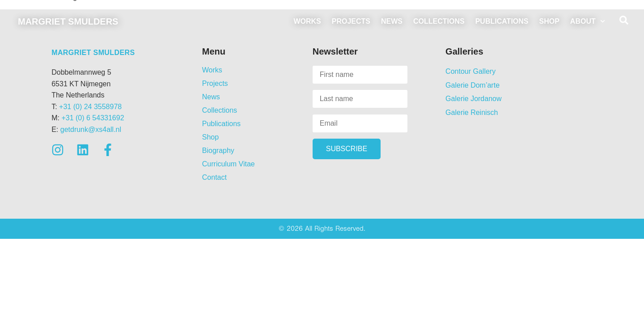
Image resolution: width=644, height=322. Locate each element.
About (588, 21)
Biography (218, 150)
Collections (439, 21)
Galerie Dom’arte (472, 85)
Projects (351, 21)
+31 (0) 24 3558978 (90, 107)
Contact (214, 177)
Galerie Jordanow (473, 99)
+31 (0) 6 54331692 (93, 118)
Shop (549, 21)
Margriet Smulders (68, 21)
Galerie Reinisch (472, 112)
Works (307, 21)
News (392, 21)
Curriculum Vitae (229, 164)
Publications (502, 21)
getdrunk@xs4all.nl (91, 129)
